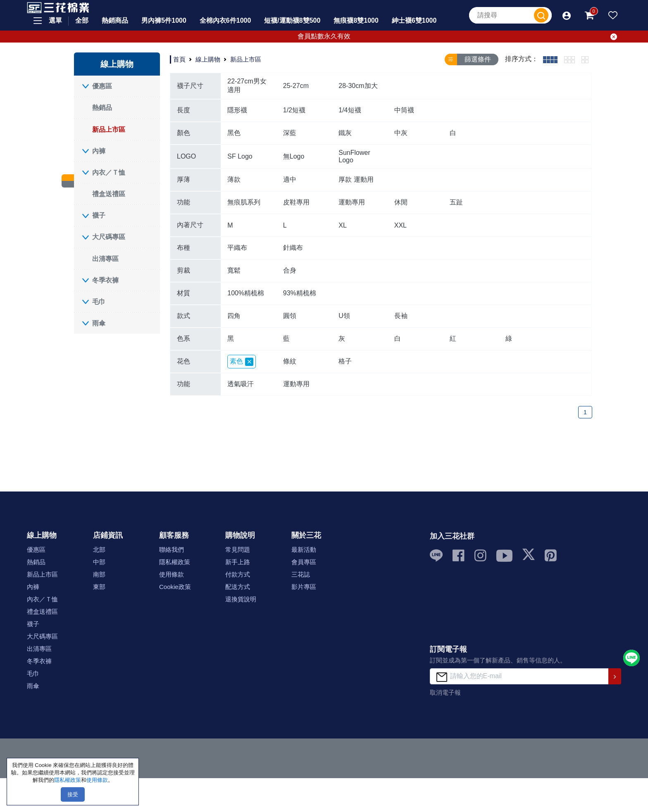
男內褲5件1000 (164, 20)
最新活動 (304, 550)
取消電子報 (445, 692)
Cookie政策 (175, 587)
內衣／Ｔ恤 (109, 172)
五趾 (456, 202)
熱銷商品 (115, 20)
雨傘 (99, 323)
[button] (567, 15)
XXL (400, 225)
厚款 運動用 (356, 179)
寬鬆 (234, 270)
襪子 (99, 215)
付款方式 (238, 574)
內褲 (99, 151)
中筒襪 (404, 110)
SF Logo (240, 156)
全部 (82, 20)
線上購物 (208, 59)
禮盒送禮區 (109, 194)
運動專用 (352, 202)
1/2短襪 (294, 110)
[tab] (550, 59)
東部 (99, 587)
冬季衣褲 (105, 280)
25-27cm (296, 86)
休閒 (401, 202)
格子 (345, 361)
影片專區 (304, 587)
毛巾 (99, 302)
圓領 (290, 316)
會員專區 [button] (304, 562)
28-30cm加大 (358, 86)
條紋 (290, 361)
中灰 (401, 133)
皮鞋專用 (296, 202)
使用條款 (172, 574)
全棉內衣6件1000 (225, 20)
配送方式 (238, 587)
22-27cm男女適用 (247, 85)
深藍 (290, 133)
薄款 (234, 179)
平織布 (237, 248)
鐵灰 (345, 133)
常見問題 (238, 550)
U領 (344, 316)
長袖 (401, 316)
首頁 (179, 59)
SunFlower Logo (354, 156)
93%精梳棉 (300, 293)
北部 (99, 550)
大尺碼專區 (109, 237)
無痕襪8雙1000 (356, 20)
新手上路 (238, 562)
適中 (290, 179)
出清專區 (105, 259)
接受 (73, 794)
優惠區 (102, 86)
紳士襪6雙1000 (414, 20)
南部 (99, 574)
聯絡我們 (172, 550)
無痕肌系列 (244, 202)
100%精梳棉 (246, 293)
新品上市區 (109, 129)
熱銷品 (102, 108)
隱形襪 (237, 110)
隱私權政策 (175, 562)
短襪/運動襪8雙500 (292, 20)
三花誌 (301, 574)
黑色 (234, 133)
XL (343, 225)
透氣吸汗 (241, 384)
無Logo (294, 156)
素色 (242, 362)
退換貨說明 (241, 599)
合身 (290, 270)
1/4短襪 (350, 110)
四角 (234, 316)
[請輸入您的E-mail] (519, 676)
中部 (99, 562)
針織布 (293, 248)
